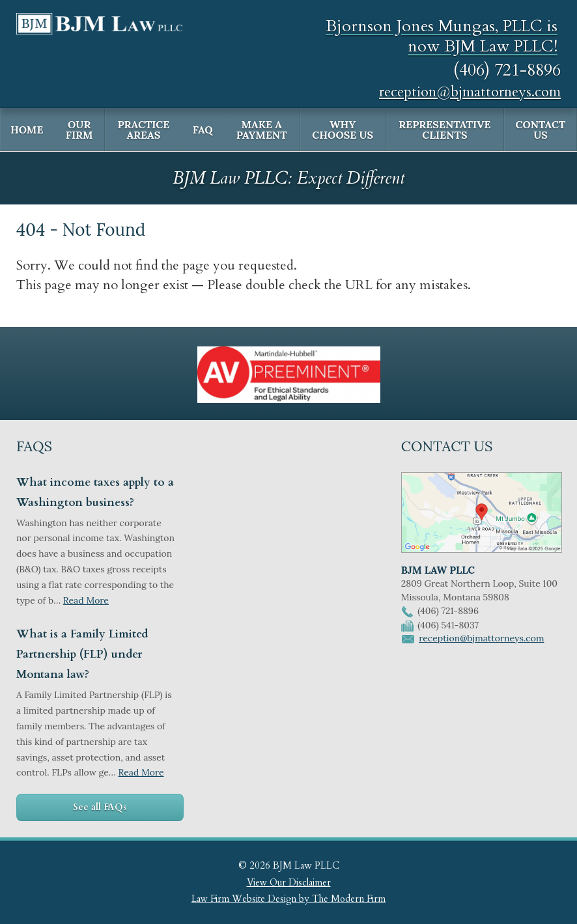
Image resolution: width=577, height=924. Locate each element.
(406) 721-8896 (507, 70)
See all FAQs (100, 807)
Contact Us (541, 130)
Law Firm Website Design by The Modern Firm (288, 899)
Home (27, 130)
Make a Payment (262, 130)
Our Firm (79, 130)
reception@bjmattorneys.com (470, 92)
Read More (86, 600)
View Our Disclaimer (289, 883)
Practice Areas (143, 130)
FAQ (203, 130)
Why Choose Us (343, 130)
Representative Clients (444, 130)
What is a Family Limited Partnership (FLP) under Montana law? (82, 654)
